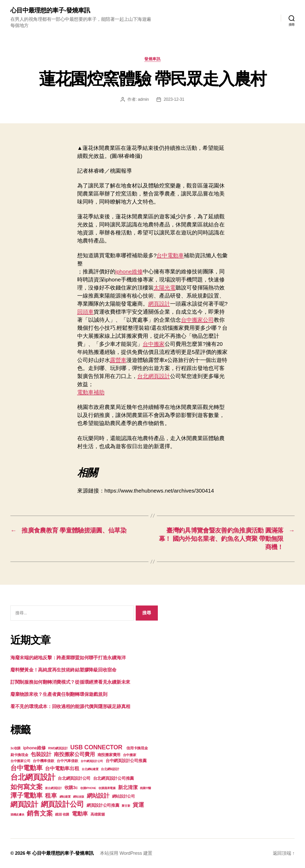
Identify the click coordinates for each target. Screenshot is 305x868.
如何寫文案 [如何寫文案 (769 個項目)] (27, 787)
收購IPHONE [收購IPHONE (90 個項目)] (88, 788)
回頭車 (85, 312)
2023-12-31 (174, 99)
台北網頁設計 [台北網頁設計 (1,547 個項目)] (33, 777)
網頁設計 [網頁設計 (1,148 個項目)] (24, 804)
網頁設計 (159, 304)
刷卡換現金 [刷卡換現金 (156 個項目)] (19, 755)
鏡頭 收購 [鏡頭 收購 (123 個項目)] (62, 815)
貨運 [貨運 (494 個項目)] (138, 805)
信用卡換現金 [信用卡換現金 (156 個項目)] (137, 748)
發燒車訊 (152, 59)
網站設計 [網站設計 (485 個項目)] (98, 796)
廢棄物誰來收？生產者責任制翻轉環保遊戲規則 (59, 694)
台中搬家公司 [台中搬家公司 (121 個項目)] (20, 761)
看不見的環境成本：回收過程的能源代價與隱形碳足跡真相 (70, 706)
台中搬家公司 (197, 320)
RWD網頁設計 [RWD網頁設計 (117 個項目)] (58, 748)
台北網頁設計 (154, 376)
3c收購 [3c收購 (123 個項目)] (15, 748)
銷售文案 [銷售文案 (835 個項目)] (40, 813)
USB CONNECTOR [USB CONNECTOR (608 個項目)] (97, 747)
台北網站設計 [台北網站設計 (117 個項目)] (110, 769)
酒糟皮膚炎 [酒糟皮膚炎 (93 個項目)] (17, 815)
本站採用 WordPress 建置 (126, 853)
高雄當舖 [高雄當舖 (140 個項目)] (98, 814)
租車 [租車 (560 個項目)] (51, 796)
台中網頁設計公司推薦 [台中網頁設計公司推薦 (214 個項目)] (126, 761)
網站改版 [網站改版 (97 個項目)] (79, 797)
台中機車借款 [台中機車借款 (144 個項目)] (43, 761)
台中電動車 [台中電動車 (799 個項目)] (27, 768)
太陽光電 (165, 288)
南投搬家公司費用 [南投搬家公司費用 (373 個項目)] (74, 754)
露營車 (118, 360)
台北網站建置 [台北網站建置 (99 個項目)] (90, 769)
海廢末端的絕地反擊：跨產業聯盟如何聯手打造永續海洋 (68, 658)
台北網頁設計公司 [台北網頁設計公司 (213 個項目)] (74, 778)
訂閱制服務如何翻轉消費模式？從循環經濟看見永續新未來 (70, 682)
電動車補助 (91, 392)
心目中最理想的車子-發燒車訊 (50, 10)
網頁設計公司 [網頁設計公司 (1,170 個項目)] (62, 804)
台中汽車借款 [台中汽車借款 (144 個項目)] (67, 761)
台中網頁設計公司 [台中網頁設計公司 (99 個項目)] (92, 761)
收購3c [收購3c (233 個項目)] (71, 788)
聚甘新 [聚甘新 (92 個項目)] (126, 806)
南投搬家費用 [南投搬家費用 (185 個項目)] (109, 755)
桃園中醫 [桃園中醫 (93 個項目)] (145, 788)
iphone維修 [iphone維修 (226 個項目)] (34, 748)
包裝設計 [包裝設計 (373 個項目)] (41, 754)
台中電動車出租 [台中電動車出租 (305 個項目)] (62, 768)
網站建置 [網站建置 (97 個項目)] (65, 797)
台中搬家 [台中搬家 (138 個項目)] (130, 755)
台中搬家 (154, 344)
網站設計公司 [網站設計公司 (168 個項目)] (124, 796)
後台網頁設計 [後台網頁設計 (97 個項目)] (53, 788)
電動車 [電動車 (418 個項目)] (80, 814)
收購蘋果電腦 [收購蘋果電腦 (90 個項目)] (107, 788)
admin (143, 99)
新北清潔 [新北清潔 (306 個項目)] (128, 787)
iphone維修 (129, 271)
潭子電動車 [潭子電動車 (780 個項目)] (27, 795)
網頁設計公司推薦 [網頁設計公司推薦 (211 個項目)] (103, 805)
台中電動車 (170, 255)
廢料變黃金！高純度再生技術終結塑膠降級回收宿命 (63, 670)
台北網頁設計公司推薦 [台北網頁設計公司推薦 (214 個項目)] (113, 778)
